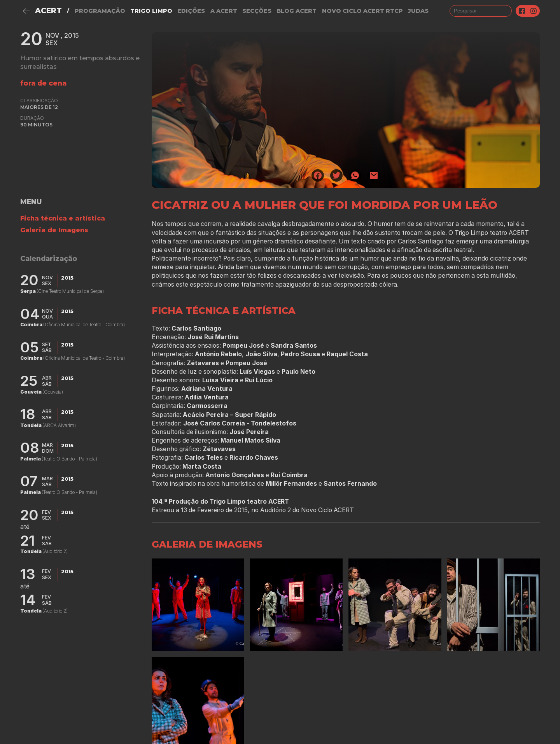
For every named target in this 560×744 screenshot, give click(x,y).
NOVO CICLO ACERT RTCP (362, 11)
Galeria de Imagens (54, 230)
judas (418, 11)
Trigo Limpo (151, 11)
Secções (257, 11)
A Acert (224, 11)
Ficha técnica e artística (63, 218)
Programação (100, 11)
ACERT (48, 11)
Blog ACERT (297, 11)
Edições (191, 11)
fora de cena (43, 83)
